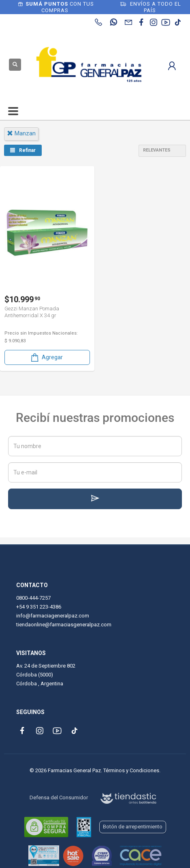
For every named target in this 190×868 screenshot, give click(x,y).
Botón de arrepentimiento (133, 827)
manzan (21, 133)
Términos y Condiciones (131, 770)
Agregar (46, 357)
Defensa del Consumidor (59, 797)
